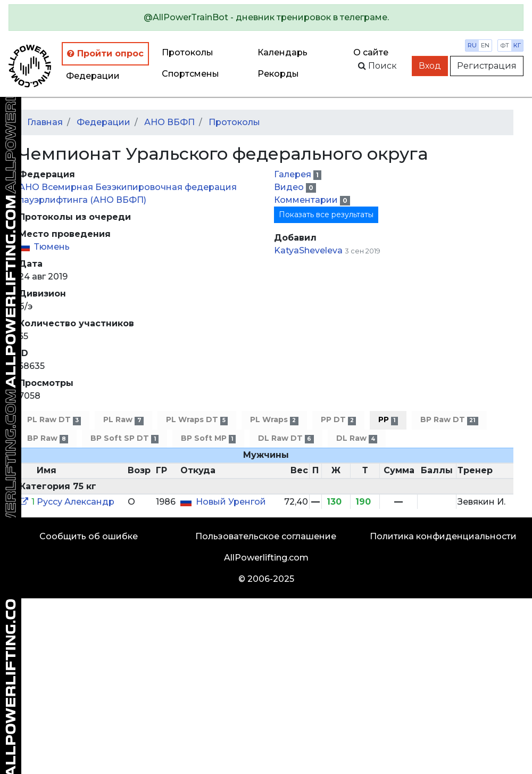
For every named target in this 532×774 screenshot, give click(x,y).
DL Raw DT (286, 438)
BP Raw (48, 438)
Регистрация (487, 66)
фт (505, 45)
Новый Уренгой (231, 502)
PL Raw (123, 420)
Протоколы (188, 52)
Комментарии (307, 200)
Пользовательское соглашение (266, 536)
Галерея (294, 174)
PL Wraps (274, 420)
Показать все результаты (326, 215)
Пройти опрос (105, 53)
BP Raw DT (449, 420)
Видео (290, 187)
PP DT (338, 420)
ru (472, 45)
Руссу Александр (76, 502)
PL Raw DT (54, 420)
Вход (430, 66)
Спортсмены (190, 74)
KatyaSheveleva (308, 250)
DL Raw (357, 438)
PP (388, 420)
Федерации (93, 76)
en (485, 45)
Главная (45, 122)
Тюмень (52, 247)
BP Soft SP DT (124, 438)
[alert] (266, 18)
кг (517, 45)
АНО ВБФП (169, 122)
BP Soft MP (208, 438)
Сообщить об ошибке (89, 536)
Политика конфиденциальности (443, 536)
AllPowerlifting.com (266, 558)
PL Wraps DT (197, 420)
